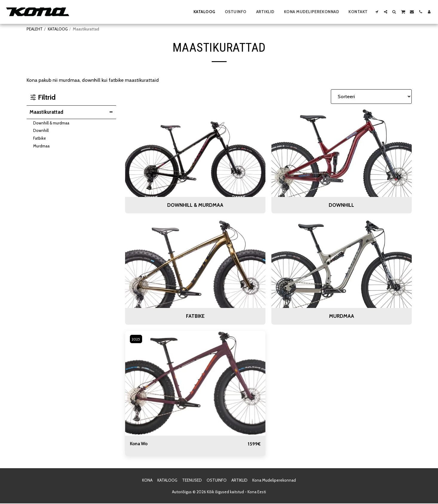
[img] (195, 383)
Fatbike (40, 138)
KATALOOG (58, 29)
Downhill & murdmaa (51, 123)
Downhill (41, 130)
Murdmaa (41, 146)
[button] (377, 12)
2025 (137, 339)
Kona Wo (140, 444)
